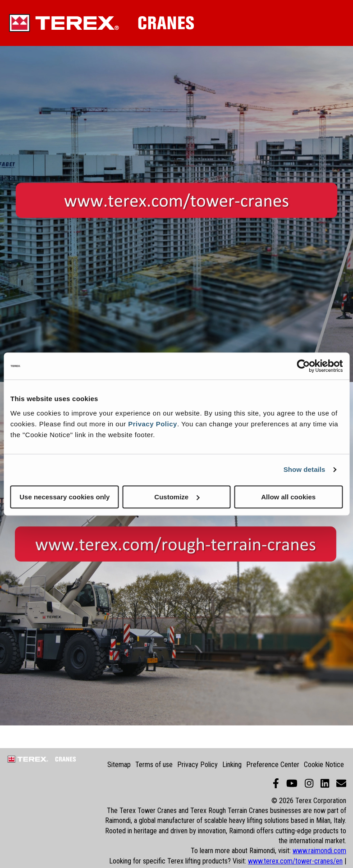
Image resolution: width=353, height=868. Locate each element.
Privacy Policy (153, 424)
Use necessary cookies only (64, 497)
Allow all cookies (288, 497)
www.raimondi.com (319, 851)
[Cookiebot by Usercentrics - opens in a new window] (303, 366)
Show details (305, 469)
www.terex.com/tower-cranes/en (295, 861)
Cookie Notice (324, 765)
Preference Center (273, 765)
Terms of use (154, 765)
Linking (232, 765)
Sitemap (119, 765)
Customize (177, 497)
